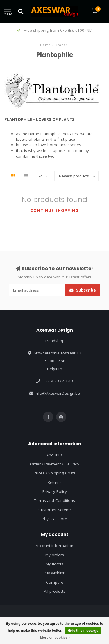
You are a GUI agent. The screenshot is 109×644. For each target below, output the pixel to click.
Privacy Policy (55, 491)
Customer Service (55, 510)
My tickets (54, 564)
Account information (54, 546)
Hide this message (83, 631)
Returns (55, 482)
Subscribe (83, 290)
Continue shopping (54, 211)
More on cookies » (55, 638)
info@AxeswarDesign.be (57, 393)
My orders (55, 555)
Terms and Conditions (55, 500)
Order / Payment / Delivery (55, 464)
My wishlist (54, 573)
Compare (55, 582)
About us (54, 455)
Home (45, 45)
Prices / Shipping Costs (55, 473)
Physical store (54, 519)
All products (55, 591)
